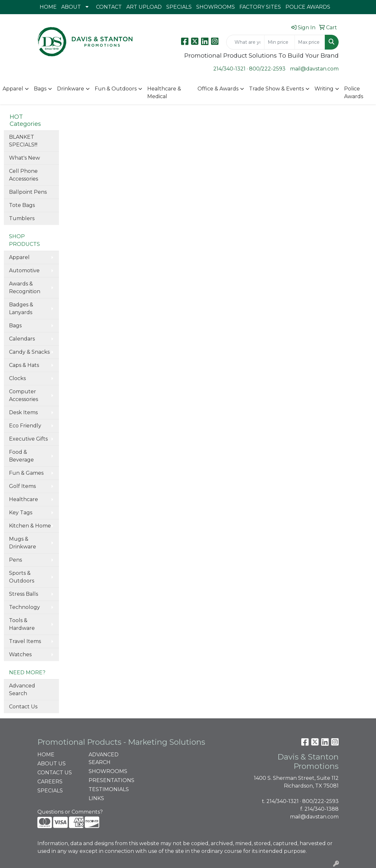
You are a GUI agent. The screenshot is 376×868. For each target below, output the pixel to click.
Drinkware (71, 89)
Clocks (17, 378)
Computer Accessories (24, 395)
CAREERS (50, 782)
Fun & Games (26, 473)
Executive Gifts (28, 439)
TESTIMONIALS (109, 789)
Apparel (13, 89)
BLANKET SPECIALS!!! (23, 141)
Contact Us (23, 707)
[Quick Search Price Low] (280, 42)
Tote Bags (22, 205)
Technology (24, 607)
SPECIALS (179, 7)
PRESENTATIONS (111, 780)
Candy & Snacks (29, 352)
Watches (20, 654)
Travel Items (25, 641)
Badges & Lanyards (21, 308)
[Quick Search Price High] (310, 42)
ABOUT (71, 7)
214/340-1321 (229, 69)
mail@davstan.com (314, 69)
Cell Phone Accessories (24, 175)
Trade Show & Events (276, 89)
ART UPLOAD (144, 7)
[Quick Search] (245, 42)
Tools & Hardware (22, 624)
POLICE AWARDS (308, 7)
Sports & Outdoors (22, 577)
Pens (15, 560)
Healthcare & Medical (164, 93)
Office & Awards (218, 89)
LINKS (96, 798)
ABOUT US (52, 764)
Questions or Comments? (70, 812)
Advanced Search (22, 690)
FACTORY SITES (260, 7)
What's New (24, 158)
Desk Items (23, 412)
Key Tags (21, 513)
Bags (40, 89)
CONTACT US (55, 773)
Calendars (22, 339)
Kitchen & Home (30, 526)
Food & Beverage (21, 456)
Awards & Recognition (25, 288)
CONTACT (109, 7)
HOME (48, 7)
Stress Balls (24, 594)
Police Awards (354, 93)
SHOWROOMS (216, 7)
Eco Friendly (25, 426)
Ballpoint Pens (28, 192)
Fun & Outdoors (116, 89)
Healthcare (24, 499)
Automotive (24, 271)
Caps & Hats (24, 365)
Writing (324, 89)
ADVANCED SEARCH (104, 758)
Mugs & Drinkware (23, 543)
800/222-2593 (267, 69)
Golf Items (22, 486)
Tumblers (22, 218)
